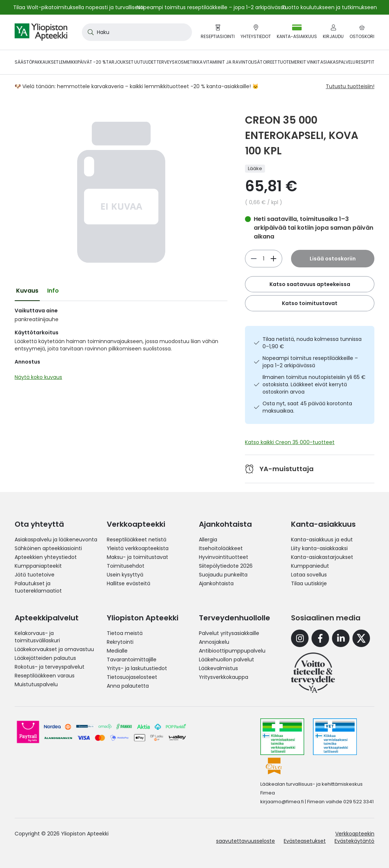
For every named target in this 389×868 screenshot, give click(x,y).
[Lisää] (254, 259)
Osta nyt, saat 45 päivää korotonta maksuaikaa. (307, 407)
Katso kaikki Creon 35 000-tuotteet (290, 442)
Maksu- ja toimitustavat (137, 557)
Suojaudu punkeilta (223, 575)
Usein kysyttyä (125, 575)
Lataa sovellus (309, 575)
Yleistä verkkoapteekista (138, 548)
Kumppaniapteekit (38, 566)
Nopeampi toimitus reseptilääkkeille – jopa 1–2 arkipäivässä (310, 362)
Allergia (208, 540)
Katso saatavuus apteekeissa (310, 284)
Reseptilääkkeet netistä (137, 540)
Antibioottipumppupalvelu (232, 651)
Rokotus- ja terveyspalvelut (50, 667)
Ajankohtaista (216, 583)
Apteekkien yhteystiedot (46, 557)
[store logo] (41, 32)
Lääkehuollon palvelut (226, 660)
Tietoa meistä (125, 633)
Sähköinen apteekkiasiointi (48, 548)
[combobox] (137, 32)
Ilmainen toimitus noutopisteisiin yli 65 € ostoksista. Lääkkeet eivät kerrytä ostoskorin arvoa (314, 384)
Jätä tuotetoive (35, 575)
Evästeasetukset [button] (305, 841)
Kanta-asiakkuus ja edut (322, 540)
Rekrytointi (120, 642)
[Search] (89, 32)
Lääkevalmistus (218, 668)
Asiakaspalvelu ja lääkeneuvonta (56, 540)
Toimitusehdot (126, 566)
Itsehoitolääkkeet (221, 548)
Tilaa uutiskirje (309, 583)
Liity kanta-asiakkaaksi (319, 548)
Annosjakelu (214, 642)
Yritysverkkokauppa (224, 677)
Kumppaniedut (310, 566)
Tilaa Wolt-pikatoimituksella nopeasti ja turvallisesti (78, 7)
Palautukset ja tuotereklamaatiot (38, 587)
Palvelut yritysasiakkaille (229, 633)
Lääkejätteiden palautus (45, 658)
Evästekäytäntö (354, 841)
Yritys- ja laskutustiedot (137, 668)
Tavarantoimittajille (132, 660)
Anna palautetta (128, 686)
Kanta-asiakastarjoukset (322, 557)
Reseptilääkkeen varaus (45, 676)
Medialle (117, 651)
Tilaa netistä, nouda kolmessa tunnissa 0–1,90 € (312, 343)
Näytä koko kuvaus (38, 377)
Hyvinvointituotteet (224, 557)
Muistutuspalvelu (36, 684)
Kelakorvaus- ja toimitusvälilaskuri (37, 637)
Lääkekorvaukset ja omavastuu (54, 649)
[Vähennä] (273, 259)
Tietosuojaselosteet (132, 677)
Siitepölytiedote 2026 (226, 566)
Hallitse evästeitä (129, 583)
